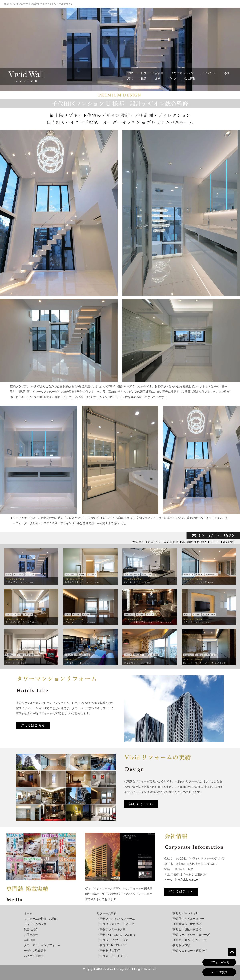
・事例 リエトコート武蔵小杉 (188, 951)
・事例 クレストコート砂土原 (115, 924)
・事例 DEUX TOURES (112, 945)
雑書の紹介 (31, 929)
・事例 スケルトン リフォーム (116, 919)
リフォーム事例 (107, 913)
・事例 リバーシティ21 (184, 913)
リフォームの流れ (35, 924)
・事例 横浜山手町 (108, 951)
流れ (130, 78)
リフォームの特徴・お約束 (41, 919)
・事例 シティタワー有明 (113, 940)
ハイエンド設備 (34, 956)
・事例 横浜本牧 (180, 945)
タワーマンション (182, 73)
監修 (157, 78)
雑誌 (144, 78)
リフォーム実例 (219, 962)
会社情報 (190, 78)
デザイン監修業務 (35, 951)
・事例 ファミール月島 (111, 929)
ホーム (28, 913)
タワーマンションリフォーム (42, 945)
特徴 (226, 73)
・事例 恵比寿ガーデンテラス (188, 940)
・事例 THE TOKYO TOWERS (116, 935)
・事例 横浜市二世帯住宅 (185, 924)
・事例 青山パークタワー (113, 956)
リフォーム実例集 (152, 73)
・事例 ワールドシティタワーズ (190, 935)
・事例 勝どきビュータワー (187, 919)
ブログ (172, 78)
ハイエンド (209, 73)
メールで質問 (219, 972)
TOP (130, 73)
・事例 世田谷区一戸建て (185, 929)
